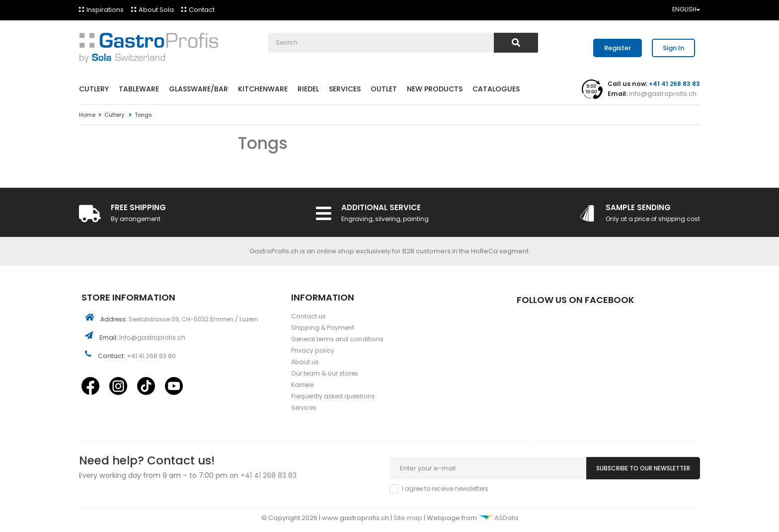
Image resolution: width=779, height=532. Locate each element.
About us (305, 362)
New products (435, 89)
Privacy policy (313, 350)
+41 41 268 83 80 (151, 356)
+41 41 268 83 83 (269, 475)
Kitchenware (263, 89)
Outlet (384, 89)
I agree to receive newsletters (445, 489)
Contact (202, 10)
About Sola (156, 10)
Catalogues (496, 89)
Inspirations (105, 10)
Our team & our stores (325, 373)
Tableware (139, 89)
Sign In (673, 48)
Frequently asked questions (333, 396)
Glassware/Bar (198, 89)
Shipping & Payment (323, 328)
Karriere (302, 385)
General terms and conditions (337, 339)
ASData (498, 518)
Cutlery (94, 89)
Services (345, 89)
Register (618, 48)
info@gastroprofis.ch (662, 94)
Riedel (308, 89)
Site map (409, 518)
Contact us (309, 316)
